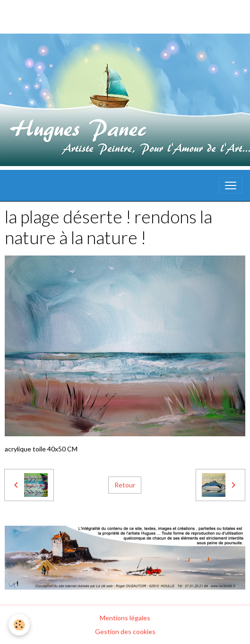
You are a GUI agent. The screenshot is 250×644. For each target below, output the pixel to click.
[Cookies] (19, 625)
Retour (125, 485)
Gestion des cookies (125, 631)
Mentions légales (125, 618)
